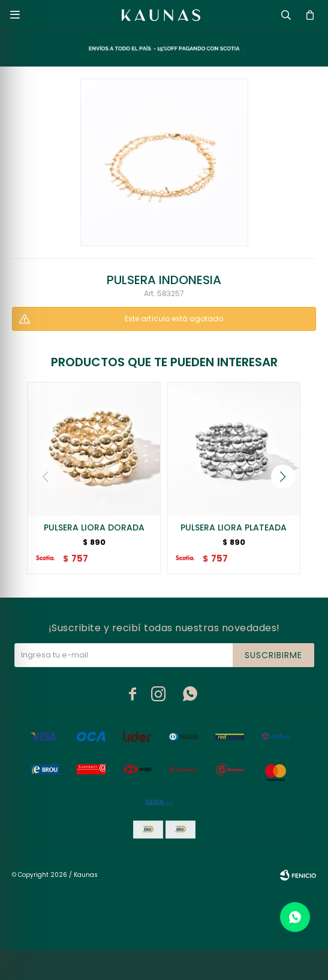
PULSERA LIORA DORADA (94, 527)
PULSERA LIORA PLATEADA (234, 527)
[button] (283, 477)
